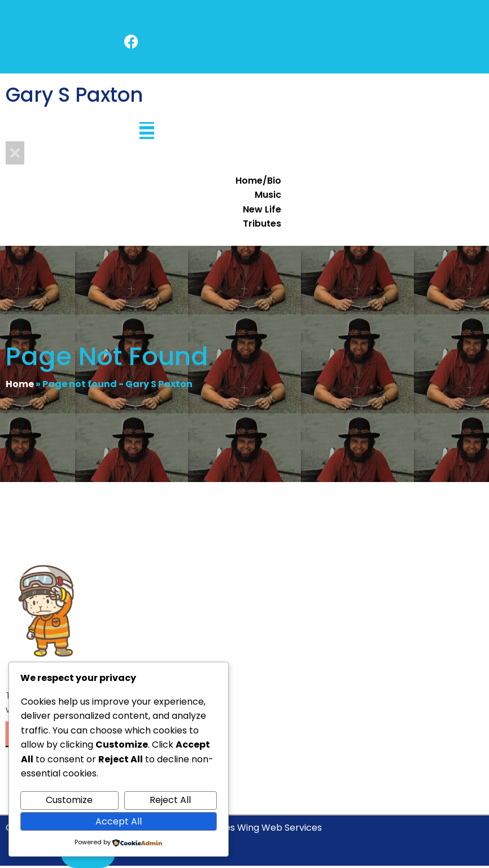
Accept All (119, 821)
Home (20, 384)
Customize (69, 800)
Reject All (170, 800)
